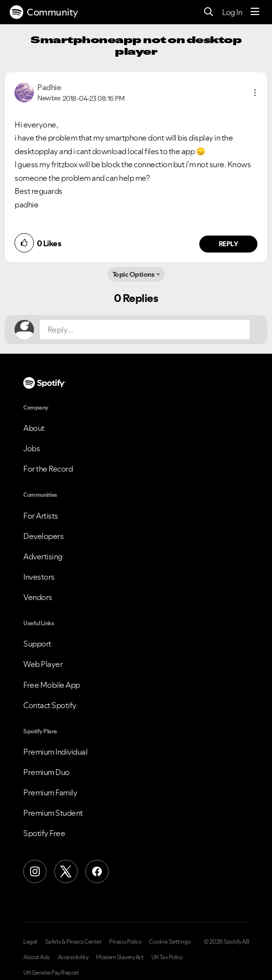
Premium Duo (47, 772)
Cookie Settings (170, 942)
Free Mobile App (52, 685)
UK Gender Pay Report (51, 973)
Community (44, 12)
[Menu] (255, 12)
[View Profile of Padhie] (49, 87)
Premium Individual (55, 752)
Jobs (32, 448)
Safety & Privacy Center (73, 942)
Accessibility (73, 957)
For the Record (48, 469)
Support (37, 644)
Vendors (38, 597)
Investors (39, 577)
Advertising (43, 556)
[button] (255, 93)
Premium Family (50, 792)
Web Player (43, 664)
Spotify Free (44, 833)
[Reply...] (145, 330)
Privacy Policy (125, 942)
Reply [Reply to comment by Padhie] (229, 244)
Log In (232, 12)
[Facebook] (97, 871)
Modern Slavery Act (120, 957)
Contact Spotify (50, 705)
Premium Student (53, 813)
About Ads (37, 957)
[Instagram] (35, 871)
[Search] (209, 12)
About (34, 428)
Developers (43, 536)
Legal (30, 942)
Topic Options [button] (134, 274)
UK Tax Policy (167, 957)
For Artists (41, 516)
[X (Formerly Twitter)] (66, 871)
